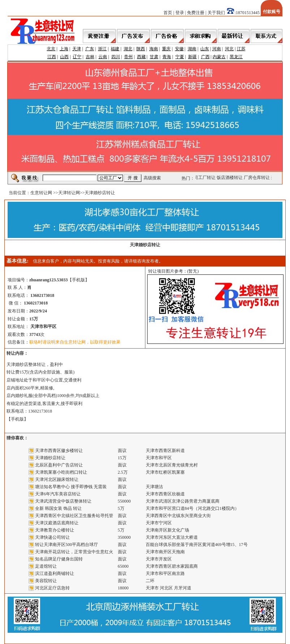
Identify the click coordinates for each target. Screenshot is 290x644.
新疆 (192, 57)
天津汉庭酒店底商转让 (57, 523)
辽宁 (77, 57)
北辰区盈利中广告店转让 (59, 465)
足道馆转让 (46, 566)
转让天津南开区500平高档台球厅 (67, 545)
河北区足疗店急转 (52, 588)
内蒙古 (219, 57)
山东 (205, 49)
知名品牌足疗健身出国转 (59, 559)
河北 (229, 49)
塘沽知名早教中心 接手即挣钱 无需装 (71, 487)
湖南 (192, 49)
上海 (64, 49)
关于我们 (216, 13)
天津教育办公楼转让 (55, 530)
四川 (116, 57)
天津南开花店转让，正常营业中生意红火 (74, 552)
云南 (103, 57)
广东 (90, 49)
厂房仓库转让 (258, 178)
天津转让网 (69, 193)
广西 (205, 57)
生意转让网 (41, 193)
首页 (168, 13)
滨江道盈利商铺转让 (55, 573)
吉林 (90, 57)
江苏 (241, 49)
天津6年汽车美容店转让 (58, 494)
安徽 (179, 49)
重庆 (166, 49)
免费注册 (196, 13)
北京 (51, 49)
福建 (115, 49)
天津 (77, 49)
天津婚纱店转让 (50, 458)
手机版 (78, 280)
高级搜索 (152, 178)
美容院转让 (46, 581)
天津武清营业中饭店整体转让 (63, 501)
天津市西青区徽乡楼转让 (59, 451)
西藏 (141, 57)
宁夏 (180, 57)
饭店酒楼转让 (231, 178)
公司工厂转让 (204, 178)
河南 (217, 49)
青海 (167, 57)
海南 (154, 49)
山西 (64, 57)
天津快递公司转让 (52, 537)
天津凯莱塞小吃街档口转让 (61, 472)
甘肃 (154, 57)
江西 (52, 57)
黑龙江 (236, 57)
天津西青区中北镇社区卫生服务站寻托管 (74, 516)
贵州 (128, 57)
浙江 (102, 49)
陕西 (141, 49)
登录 (180, 13)
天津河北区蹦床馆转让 (57, 479)
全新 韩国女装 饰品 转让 (58, 508)
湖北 (128, 49)
